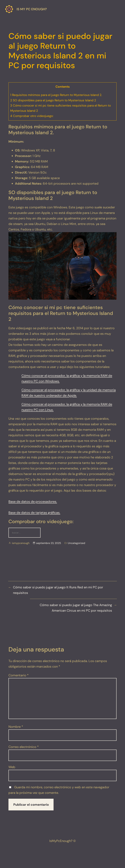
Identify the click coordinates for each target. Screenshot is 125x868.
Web (12, 767)
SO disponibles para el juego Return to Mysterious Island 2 (53, 100)
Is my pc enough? (32, 9)
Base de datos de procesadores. (33, 502)
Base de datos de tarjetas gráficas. (34, 513)
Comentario (19, 675)
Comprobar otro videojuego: (32, 116)
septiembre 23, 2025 (49, 543)
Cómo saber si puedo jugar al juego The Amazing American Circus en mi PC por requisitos (76, 608)
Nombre (16, 727)
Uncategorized (76, 543)
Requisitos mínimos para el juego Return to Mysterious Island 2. (56, 95)
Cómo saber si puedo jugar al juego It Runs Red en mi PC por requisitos (58, 590)
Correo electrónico (24, 747)
